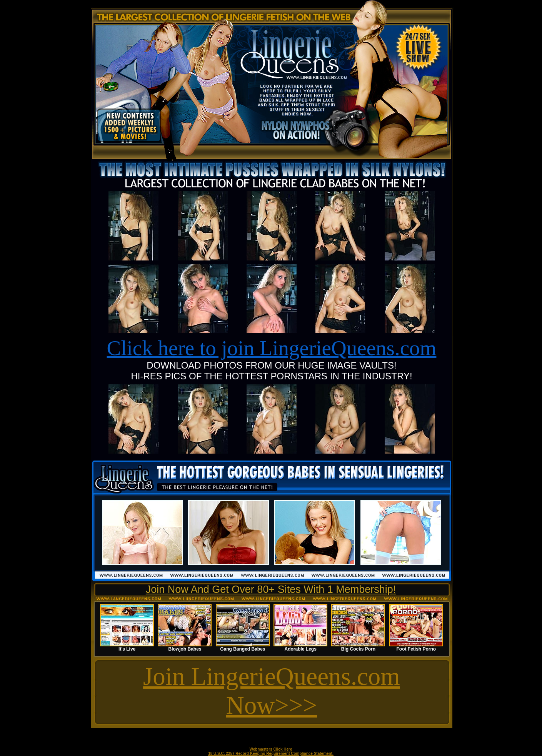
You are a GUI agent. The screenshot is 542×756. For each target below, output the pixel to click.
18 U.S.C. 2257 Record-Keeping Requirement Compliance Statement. (271, 753)
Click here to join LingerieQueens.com (272, 348)
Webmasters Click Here (271, 749)
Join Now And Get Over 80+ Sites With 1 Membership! (271, 589)
